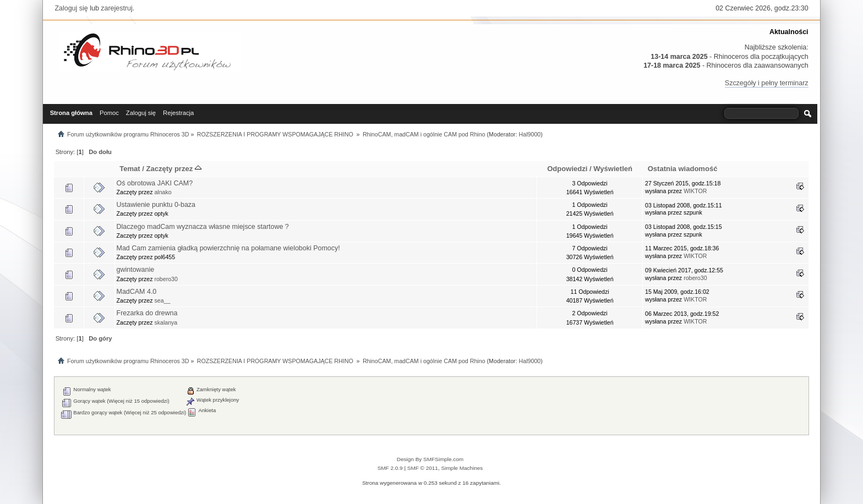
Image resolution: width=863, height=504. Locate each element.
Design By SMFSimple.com (430, 459)
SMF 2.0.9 (390, 468)
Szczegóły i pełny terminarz (767, 83)
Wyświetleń (613, 169)
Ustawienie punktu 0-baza (156, 205)
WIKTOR (695, 191)
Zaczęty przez (173, 169)
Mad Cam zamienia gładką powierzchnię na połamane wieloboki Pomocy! (228, 248)
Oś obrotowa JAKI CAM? (155, 183)
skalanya (166, 322)
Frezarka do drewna (147, 313)
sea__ (162, 300)
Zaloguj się (71, 8)
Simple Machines (462, 468)
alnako (163, 192)
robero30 (166, 279)
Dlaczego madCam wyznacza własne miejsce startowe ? (203, 227)
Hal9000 (530, 134)
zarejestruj (117, 8)
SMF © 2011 (423, 468)
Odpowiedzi (567, 169)
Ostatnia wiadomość (683, 169)
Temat (130, 169)
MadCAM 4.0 (137, 292)
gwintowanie (136, 270)
